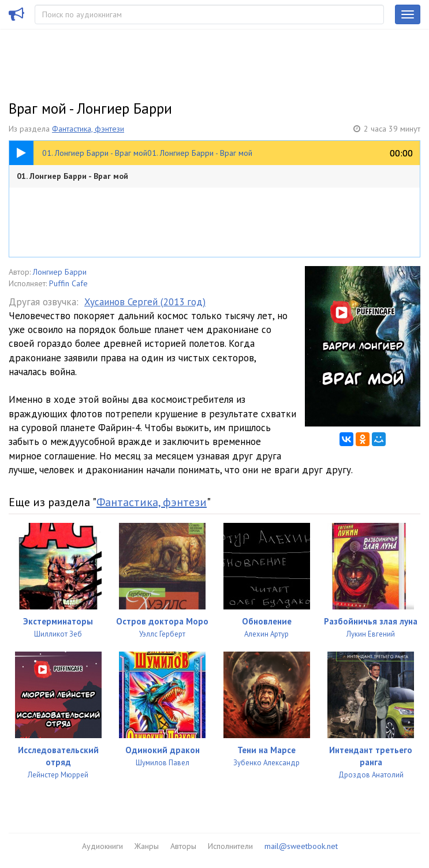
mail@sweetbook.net (301, 846)
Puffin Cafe (68, 283)
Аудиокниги (102, 846)
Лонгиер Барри (60, 272)
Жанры (147, 846)
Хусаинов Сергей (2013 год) (145, 302)
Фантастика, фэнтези (88, 129)
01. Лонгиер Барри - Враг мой (72, 176)
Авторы (183, 846)
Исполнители (230, 846)
